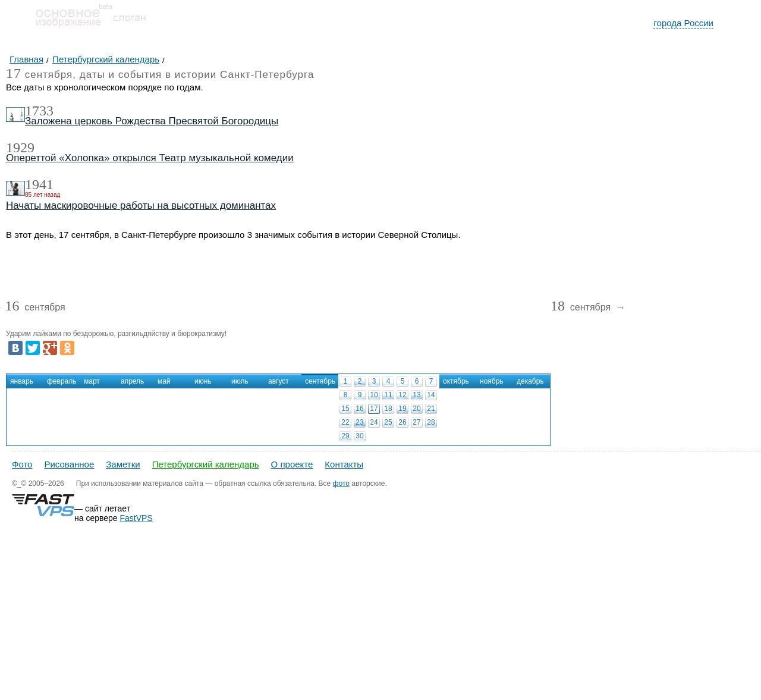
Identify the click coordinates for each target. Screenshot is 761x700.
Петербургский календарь (206, 464)
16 (359, 409)
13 (416, 395)
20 (416, 409)
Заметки (123, 464)
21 (431, 409)
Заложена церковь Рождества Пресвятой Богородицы (152, 121)
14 (431, 395)
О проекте (292, 464)
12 (402, 395)
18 (388, 409)
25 (388, 422)
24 (374, 422)
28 (431, 422)
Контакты (344, 464)
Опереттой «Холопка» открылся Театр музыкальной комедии (150, 158)
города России (683, 23)
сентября (35, 308)
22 (345, 422)
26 (402, 422)
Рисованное (69, 464)
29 (345, 436)
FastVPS (136, 518)
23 (359, 422)
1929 (20, 147)
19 (402, 409)
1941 (39, 184)
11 (388, 395)
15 (345, 409)
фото (341, 484)
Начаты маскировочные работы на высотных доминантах (141, 205)
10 (374, 395)
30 (359, 436)
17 (374, 409)
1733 (39, 111)
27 (416, 422)
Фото (22, 464)
